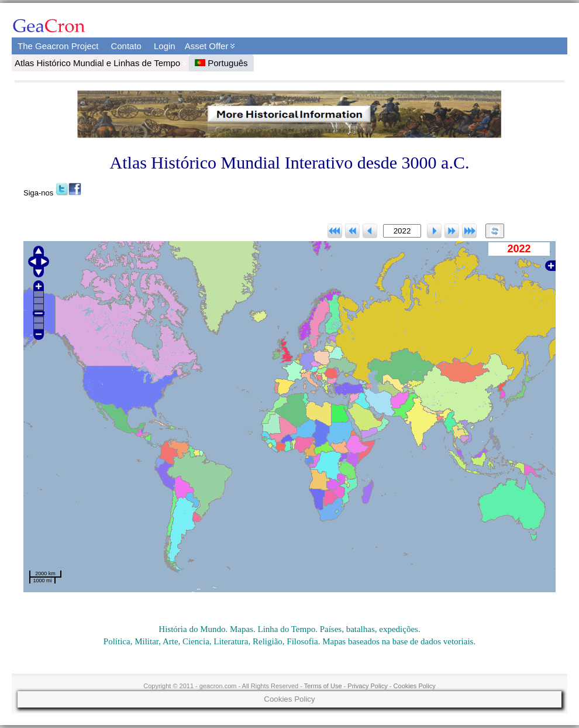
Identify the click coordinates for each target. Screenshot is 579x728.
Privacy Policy (367, 686)
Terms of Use (323, 686)
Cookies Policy (415, 686)
